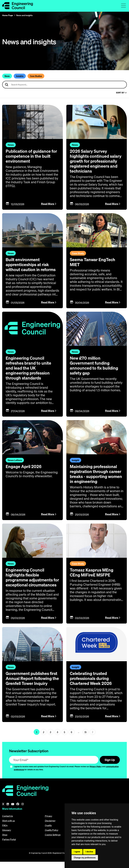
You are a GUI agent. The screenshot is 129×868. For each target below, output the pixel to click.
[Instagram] (23, 810)
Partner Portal (9, 846)
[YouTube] (13, 810)
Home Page (8, 15)
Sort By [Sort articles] (121, 93)
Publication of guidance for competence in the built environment (32, 156)
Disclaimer (50, 827)
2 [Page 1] (44, 738)
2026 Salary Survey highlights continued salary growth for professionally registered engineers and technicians (96, 161)
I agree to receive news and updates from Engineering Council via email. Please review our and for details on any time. (66, 774)
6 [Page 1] (71, 738)
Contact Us (8, 822)
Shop (5, 841)
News (7, 76)
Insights (20, 76)
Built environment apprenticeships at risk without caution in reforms (32, 264)
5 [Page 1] (64, 738)
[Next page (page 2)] (93, 738)
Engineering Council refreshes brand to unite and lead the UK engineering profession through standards (29, 368)
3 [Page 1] (51, 738)
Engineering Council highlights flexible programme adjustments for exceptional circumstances (30, 580)
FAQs (5, 832)
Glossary (7, 836)
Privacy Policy (96, 773)
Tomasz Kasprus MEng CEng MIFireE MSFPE (92, 572)
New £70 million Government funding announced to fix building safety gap (95, 365)
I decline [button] (89, 852)
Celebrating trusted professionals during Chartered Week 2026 (91, 683)
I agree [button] (77, 852)
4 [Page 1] (58, 738)
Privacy (49, 822)
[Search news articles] (64, 85)
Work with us (9, 827)
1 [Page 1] (37, 738)
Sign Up (109, 766)
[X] (3, 810)
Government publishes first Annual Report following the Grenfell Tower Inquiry (28, 686)
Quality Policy (52, 836)
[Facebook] (18, 810)
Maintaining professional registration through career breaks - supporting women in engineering (97, 474)
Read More (48, 204)
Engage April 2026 (24, 466)
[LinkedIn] (8, 810)
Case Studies (36, 76)
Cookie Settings (53, 841)
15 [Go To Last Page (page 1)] (85, 738)
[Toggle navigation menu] (123, 6)
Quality (48, 832)
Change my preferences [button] (85, 858)
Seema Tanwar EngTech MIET (93, 262)
